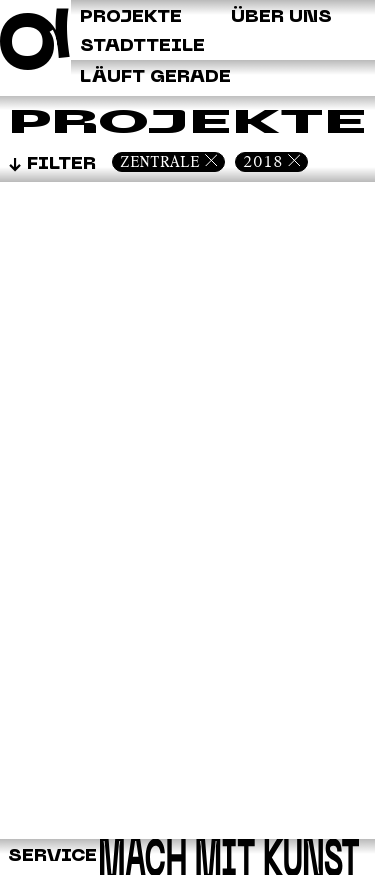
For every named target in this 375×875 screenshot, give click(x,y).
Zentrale (160, 161)
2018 (263, 161)
